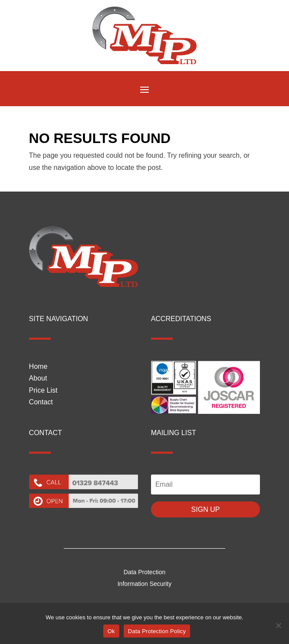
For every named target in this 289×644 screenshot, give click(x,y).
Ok (111, 631)
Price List (43, 390)
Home (38, 366)
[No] (278, 625)
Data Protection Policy (157, 631)
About (38, 378)
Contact (41, 402)
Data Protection (145, 572)
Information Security (145, 584)
